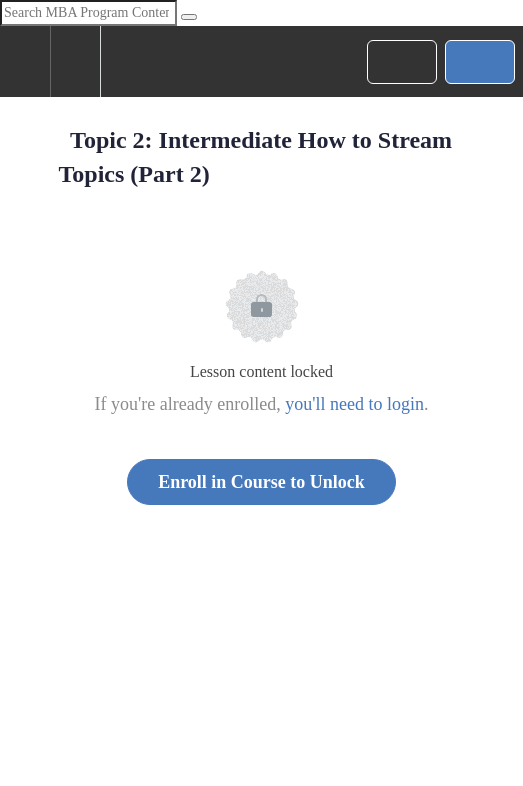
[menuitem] (75, 61)
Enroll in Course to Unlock (261, 482)
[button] (25, 61)
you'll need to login (354, 404)
